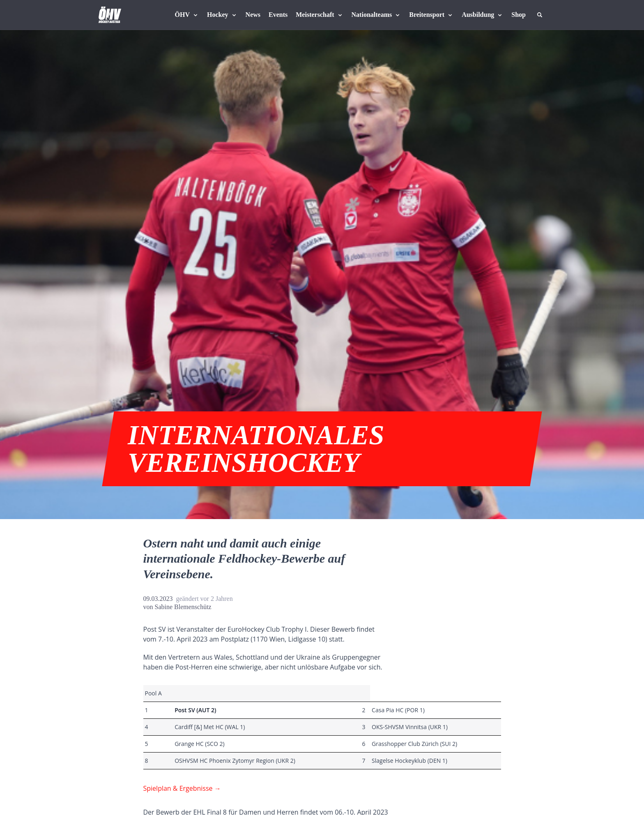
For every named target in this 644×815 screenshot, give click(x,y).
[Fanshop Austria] (519, 15)
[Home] (110, 15)
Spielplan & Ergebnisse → (182, 788)
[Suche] (540, 15)
